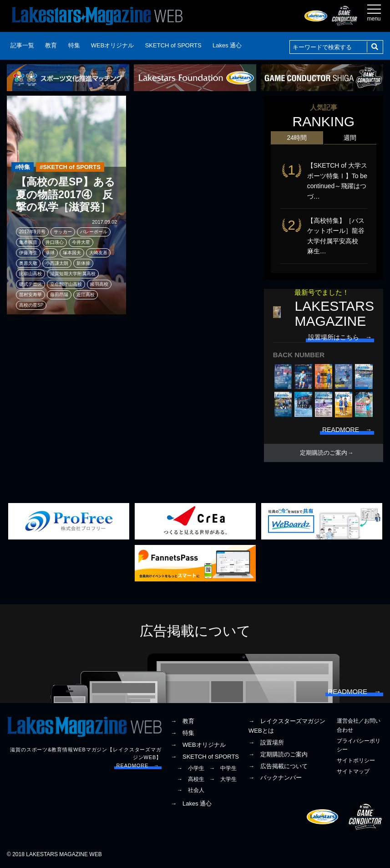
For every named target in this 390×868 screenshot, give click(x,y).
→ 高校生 (191, 779)
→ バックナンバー (275, 778)
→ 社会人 (191, 790)
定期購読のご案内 (324, 453)
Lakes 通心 (227, 45)
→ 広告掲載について (278, 766)
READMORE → (138, 765)
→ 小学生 (191, 768)
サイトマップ (353, 771)
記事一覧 (22, 45)
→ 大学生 (223, 779)
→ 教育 (182, 721)
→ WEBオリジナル (198, 745)
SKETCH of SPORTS (173, 45)
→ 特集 (182, 733)
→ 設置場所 (266, 742)
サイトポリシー (356, 760)
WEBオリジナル (113, 45)
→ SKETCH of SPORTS (205, 757)
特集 (74, 45)
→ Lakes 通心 (191, 804)
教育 (51, 45)
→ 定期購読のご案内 (278, 754)
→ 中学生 (223, 768)
